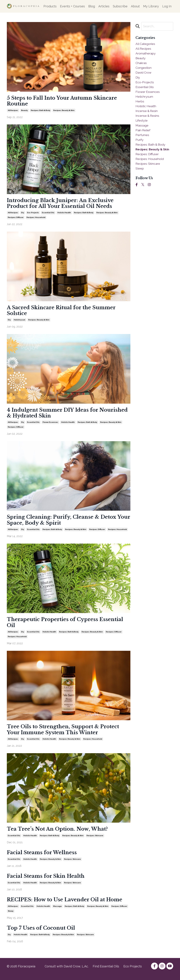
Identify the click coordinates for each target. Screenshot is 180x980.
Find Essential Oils (106, 972)
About (135, 6)
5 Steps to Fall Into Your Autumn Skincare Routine (63, 101)
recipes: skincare (95, 840)
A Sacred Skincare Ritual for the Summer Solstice (63, 312)
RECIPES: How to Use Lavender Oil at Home (67, 904)
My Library (151, 6)
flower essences (50, 424)
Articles (104, 6)
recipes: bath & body (41, 111)
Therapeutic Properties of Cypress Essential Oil (67, 625)
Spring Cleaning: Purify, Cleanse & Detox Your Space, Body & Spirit (63, 522)
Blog (92, 6)
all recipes (13, 111)
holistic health (64, 214)
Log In (167, 6)
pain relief (143, 132)
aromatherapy (146, 54)
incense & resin (147, 113)
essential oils (48, 214)
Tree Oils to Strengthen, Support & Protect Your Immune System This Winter (65, 733)
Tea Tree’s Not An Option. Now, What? (59, 833)
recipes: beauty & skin (64, 111)
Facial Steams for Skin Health (47, 881)
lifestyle (142, 122)
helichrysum (20, 321)
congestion (144, 68)
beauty (24, 111)
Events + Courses (72, 6)
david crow (144, 73)
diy (23, 214)
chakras (141, 63)
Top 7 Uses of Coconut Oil (42, 933)
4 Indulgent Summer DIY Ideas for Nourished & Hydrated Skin (54, 415)
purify (140, 142)
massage (57, 911)
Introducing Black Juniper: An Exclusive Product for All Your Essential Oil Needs (62, 204)
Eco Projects (133, 972)
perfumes (143, 137)
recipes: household (36, 219)
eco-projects (33, 214)
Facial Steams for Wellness (43, 857)
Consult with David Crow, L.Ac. (67, 972)
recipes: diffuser (16, 219)
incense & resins (148, 118)
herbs (140, 103)
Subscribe (120, 6)
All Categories (146, 44)
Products (50, 6)
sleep (11, 916)
